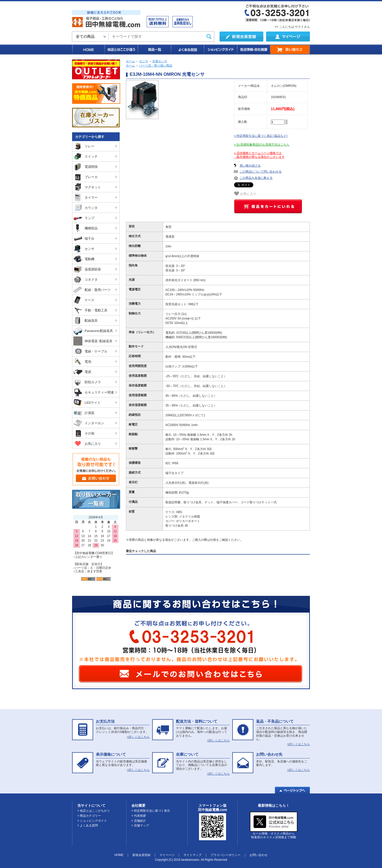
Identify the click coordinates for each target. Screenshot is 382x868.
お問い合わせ (259, 855)
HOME (88, 50)
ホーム (130, 61)
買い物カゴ (290, 50)
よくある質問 (187, 50)
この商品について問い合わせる (261, 172)
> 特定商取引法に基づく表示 (151, 811)
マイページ (167, 855)
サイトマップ (193, 855)
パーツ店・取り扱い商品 (156, 66)
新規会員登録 (141, 855)
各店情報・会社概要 (253, 50)
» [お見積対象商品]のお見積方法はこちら (262, 145)
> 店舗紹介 (139, 821)
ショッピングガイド (220, 50)
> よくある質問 (88, 825)
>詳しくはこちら (138, 737)
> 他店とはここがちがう (94, 811)
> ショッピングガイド (92, 821)
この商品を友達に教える (256, 178)
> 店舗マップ (140, 825)
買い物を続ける (250, 166)
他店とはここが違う (121, 50)
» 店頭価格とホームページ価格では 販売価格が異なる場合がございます (259, 155)
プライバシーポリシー (226, 855)
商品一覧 (154, 50)
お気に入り (245, 194)
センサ (144, 61)
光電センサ (160, 61)
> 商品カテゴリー (89, 816)
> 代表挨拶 (139, 816)
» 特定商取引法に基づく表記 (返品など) (261, 136)
